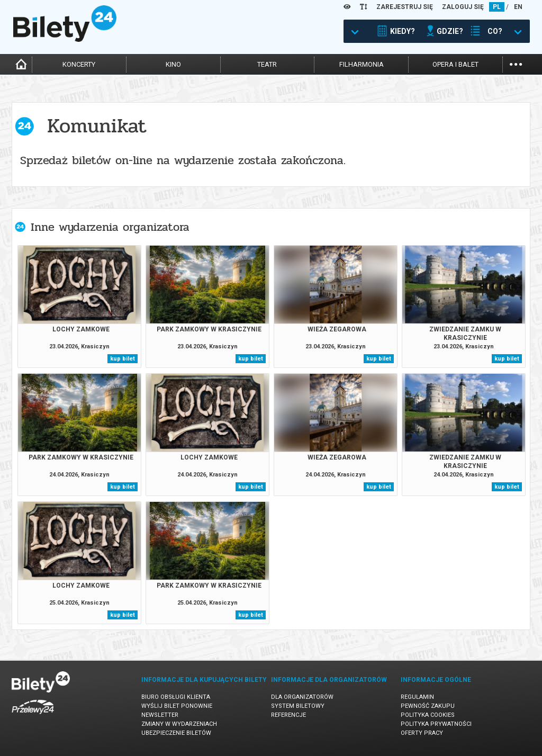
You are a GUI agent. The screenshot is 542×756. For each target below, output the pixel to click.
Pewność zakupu (428, 706)
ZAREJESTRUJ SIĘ (405, 7)
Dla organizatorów (302, 697)
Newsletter (160, 715)
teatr (267, 64)
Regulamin (417, 697)
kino (173, 64)
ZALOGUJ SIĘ (463, 7)
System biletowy (298, 706)
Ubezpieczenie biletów (176, 733)
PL (497, 7)
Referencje (288, 715)
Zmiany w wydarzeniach (179, 724)
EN (518, 7)
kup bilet (123, 359)
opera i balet (455, 64)
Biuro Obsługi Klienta (176, 697)
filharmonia (362, 64)
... (516, 63)
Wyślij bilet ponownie (177, 706)
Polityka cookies (428, 715)
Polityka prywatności (436, 724)
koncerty (79, 64)
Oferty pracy (422, 733)
